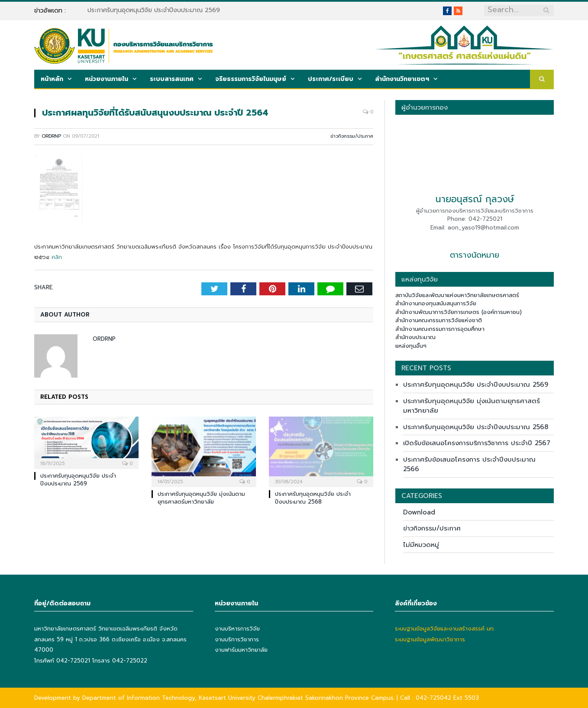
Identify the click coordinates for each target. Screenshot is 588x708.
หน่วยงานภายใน (107, 79)
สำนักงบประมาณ (415, 337)
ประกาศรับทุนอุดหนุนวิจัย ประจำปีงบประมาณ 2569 (154, 10)
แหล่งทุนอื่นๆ (411, 346)
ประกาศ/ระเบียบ (331, 79)
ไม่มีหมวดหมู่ (421, 545)
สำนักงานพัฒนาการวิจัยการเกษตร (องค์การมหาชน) (459, 312)
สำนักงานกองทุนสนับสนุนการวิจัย (436, 303)
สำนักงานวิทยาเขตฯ (402, 79)
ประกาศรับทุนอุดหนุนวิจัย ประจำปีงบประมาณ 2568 (313, 498)
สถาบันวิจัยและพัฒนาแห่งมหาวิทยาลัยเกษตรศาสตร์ (457, 295)
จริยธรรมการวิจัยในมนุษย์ (251, 79)
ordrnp (51, 136)
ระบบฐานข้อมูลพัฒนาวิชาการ (430, 639)
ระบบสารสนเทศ (172, 79)
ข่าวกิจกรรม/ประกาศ (352, 136)
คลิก (57, 257)
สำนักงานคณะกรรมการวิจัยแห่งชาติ (439, 320)
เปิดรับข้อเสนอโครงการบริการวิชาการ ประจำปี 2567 (477, 443)
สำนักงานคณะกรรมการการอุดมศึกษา (440, 329)
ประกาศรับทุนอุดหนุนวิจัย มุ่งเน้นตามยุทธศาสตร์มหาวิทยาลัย (201, 498)
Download (419, 512)
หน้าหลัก (52, 79)
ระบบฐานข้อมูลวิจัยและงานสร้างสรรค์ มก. (445, 629)
